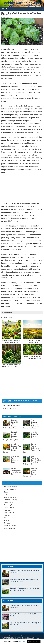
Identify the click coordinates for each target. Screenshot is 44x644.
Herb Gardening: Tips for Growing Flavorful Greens (33, 357)
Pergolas (7, 521)
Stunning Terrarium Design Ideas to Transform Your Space (32, 448)
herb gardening (8, 312)
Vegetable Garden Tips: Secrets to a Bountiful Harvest (31, 436)
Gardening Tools (9, 508)
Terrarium (7, 523)
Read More (22, 642)
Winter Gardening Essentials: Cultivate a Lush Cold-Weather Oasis (32, 424)
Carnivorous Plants (10, 497)
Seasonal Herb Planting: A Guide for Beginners (11, 341)
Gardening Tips (9, 505)
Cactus (6, 495)
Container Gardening (11, 500)
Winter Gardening (10, 528)
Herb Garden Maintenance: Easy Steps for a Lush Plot (11, 366)
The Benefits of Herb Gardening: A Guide (33, 341)
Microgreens (8, 518)
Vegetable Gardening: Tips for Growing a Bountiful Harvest (12, 448)
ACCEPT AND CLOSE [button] (34, 642)
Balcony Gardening (10, 489)
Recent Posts (7, 416)
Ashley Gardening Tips (12, 635)
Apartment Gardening (11, 487)
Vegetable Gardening (11, 526)
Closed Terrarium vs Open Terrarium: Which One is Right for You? (32, 460)
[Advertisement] (22, 188)
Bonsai (6, 492)
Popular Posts (17, 416)
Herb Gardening (7, 17)
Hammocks (8, 510)
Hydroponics (8, 515)
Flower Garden (9, 502)
